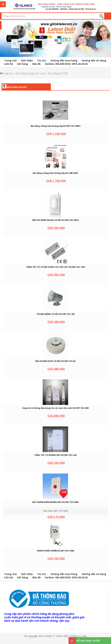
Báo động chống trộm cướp (31, 73)
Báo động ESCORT (58, 73)
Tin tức (42, 60)
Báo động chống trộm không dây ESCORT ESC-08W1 (55, 126)
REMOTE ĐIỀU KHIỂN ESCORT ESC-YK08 (55, 551)
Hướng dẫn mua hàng (64, 60)
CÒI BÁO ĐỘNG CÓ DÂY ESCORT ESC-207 (55, 314)
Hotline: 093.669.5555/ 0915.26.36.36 (66, 64)
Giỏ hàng (23, 64)
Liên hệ (8, 64)
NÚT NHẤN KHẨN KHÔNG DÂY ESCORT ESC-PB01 (55, 502)
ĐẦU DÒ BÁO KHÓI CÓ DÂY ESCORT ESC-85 (55, 361)
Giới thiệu (27, 60)
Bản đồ (37, 64)
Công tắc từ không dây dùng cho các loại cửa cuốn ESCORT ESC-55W (55, 408)
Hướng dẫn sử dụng (94, 60)
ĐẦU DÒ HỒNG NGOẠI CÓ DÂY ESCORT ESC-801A (55, 220)
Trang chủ (10, 60)
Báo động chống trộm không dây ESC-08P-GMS (55, 173)
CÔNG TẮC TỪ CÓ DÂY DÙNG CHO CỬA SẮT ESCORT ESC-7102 (55, 267)
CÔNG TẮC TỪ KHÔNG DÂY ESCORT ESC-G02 (55, 455)
